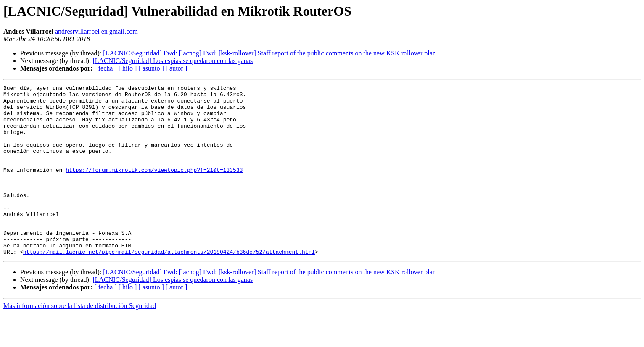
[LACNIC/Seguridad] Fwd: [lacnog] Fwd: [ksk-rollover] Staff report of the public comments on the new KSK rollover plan (269, 53)
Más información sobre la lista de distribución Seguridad (80, 340)
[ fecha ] (105, 68)
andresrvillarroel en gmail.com (96, 31)
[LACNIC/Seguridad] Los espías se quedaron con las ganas (173, 61)
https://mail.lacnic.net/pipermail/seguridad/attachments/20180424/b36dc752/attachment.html (169, 286)
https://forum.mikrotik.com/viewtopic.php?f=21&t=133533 (154, 187)
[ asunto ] (151, 68)
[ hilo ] (128, 68)
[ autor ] (177, 68)
